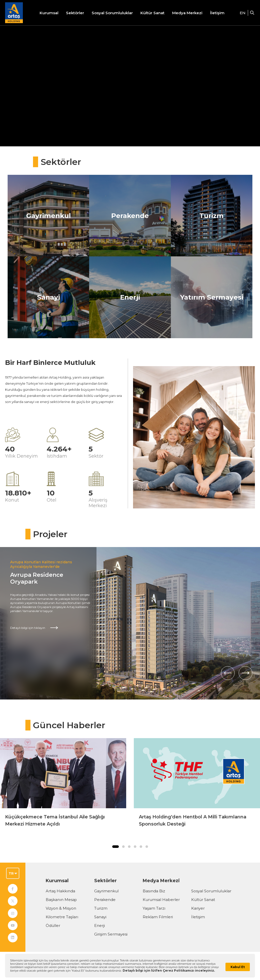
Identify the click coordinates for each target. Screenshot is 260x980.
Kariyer (198, 908)
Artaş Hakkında (60, 891)
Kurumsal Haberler (161, 900)
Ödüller (53, 925)
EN (243, 13)
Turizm (101, 908)
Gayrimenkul (106, 891)
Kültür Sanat (152, 13)
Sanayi (100, 917)
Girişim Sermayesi (111, 934)
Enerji (100, 925)
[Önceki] (228, 673)
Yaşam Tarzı (154, 908)
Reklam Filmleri (158, 917)
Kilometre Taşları (62, 917)
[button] (116, 847)
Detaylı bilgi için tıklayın (28, 628)
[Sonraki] (246, 673)
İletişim (217, 13)
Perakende (105, 900)
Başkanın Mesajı (61, 900)
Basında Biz (154, 891)
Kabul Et (238, 967)
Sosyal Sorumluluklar (211, 891)
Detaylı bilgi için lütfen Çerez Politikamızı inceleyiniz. (169, 970)
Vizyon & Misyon (61, 908)
